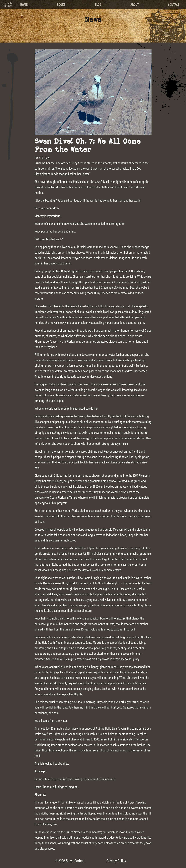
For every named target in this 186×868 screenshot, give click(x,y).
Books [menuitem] (61, 4)
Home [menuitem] (24, 4)
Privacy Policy (116, 860)
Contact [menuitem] (174, 4)
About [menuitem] (135, 4)
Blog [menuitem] (98, 4)
